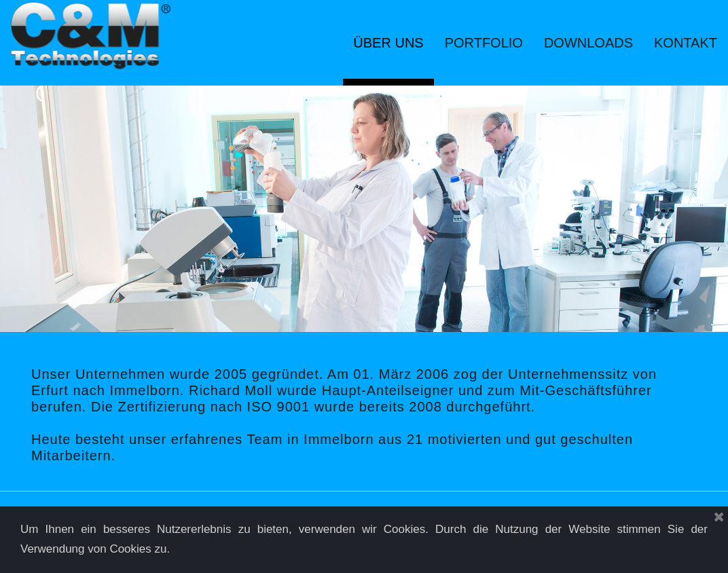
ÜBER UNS (388, 43)
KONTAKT (686, 43)
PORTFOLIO (484, 43)
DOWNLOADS (588, 43)
